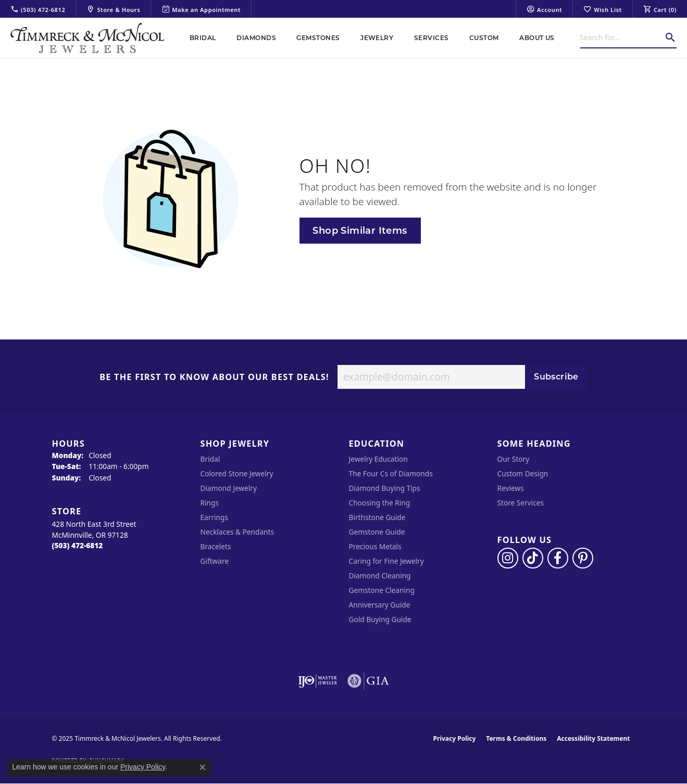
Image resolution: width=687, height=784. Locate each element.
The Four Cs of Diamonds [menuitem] (391, 473)
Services (432, 38)
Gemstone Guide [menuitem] (377, 532)
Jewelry (377, 38)
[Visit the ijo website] (317, 681)
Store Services (521, 503)
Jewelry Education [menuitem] (378, 459)
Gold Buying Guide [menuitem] (380, 619)
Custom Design (523, 473)
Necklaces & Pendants (238, 532)
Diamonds (256, 38)
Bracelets (216, 546)
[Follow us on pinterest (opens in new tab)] (583, 558)
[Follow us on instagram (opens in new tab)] (508, 558)
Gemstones (318, 38)
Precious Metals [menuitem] (375, 546)
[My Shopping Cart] (660, 9)
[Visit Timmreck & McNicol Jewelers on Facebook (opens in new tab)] (558, 558)
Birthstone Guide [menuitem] (377, 517)
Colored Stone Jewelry (237, 473)
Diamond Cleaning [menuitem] (380, 576)
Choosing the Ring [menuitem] (380, 503)
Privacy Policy (455, 738)
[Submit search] (670, 37)
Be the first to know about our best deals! (214, 377)
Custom (484, 38)
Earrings (215, 517)
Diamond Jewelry (229, 488)
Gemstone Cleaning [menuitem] (382, 590)
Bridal (203, 38)
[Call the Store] (78, 545)
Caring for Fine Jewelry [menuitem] (386, 561)
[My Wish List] (603, 9)
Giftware (215, 561)
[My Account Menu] (544, 9)
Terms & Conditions (516, 738)
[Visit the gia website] (368, 681)
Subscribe (556, 377)
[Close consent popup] (203, 767)
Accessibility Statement (593, 738)
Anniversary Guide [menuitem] (380, 605)
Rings (210, 503)
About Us (537, 38)
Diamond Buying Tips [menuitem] (385, 488)
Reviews (511, 488)
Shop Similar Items (360, 230)
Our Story (514, 459)
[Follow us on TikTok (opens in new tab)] (533, 558)
